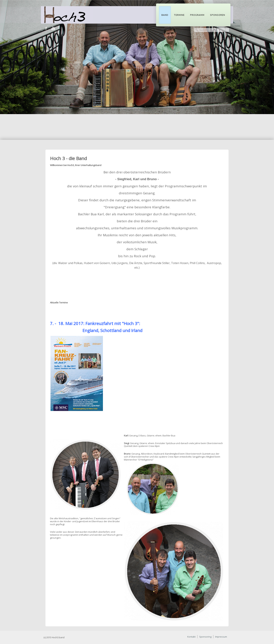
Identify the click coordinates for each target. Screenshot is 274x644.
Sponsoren (218, 15)
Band (165, 15)
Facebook (46, 28)
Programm (197, 15)
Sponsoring (205, 637)
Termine (179, 15)
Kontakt (191, 637)
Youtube (53, 28)
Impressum (221, 637)
